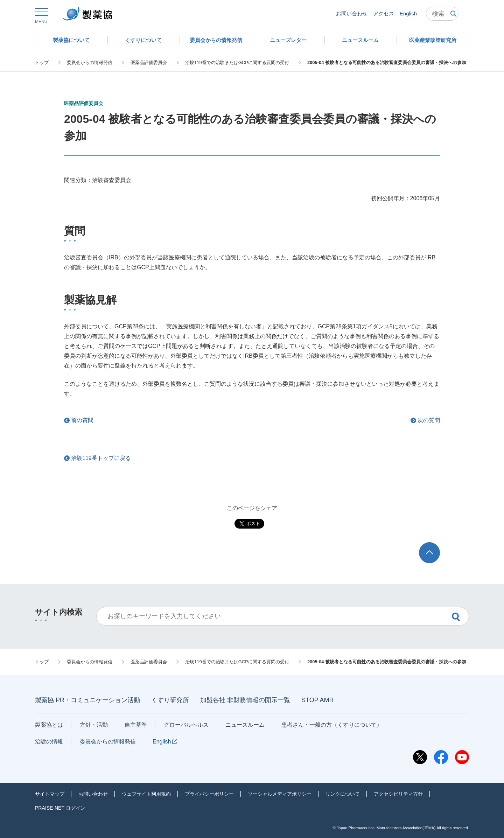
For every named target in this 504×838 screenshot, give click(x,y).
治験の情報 (49, 742)
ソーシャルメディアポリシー (280, 794)
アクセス (384, 13)
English (408, 13)
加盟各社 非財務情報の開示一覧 (245, 700)
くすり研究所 (170, 700)
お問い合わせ (352, 13)
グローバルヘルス (186, 725)
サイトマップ (50, 794)
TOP (436, 546)
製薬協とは (49, 725)
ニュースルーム (245, 725)
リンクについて (343, 794)
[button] (41, 16)
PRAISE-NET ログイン (60, 808)
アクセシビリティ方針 (398, 794)
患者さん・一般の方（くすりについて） (332, 725)
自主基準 (136, 725)
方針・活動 (94, 725)
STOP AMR (317, 700)
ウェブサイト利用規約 (146, 794)
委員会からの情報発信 (108, 742)
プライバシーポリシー (209, 794)
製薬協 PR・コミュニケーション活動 (87, 700)
